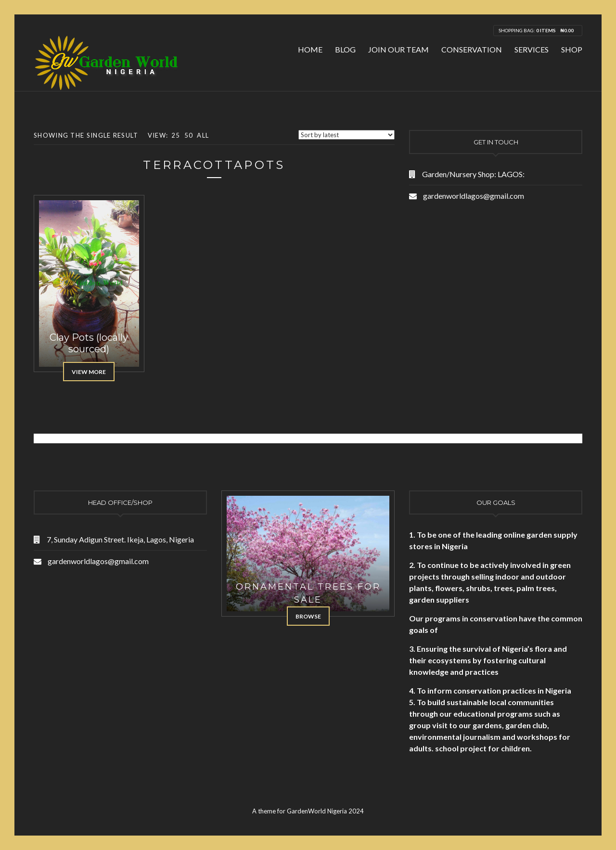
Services (532, 49)
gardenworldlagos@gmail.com (474, 196)
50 (189, 135)
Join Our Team (398, 49)
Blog (345, 49)
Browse (308, 616)
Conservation (472, 49)
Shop (572, 49)
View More (89, 372)
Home (310, 49)
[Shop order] (346, 135)
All (203, 135)
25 (176, 135)
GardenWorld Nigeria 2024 (325, 811)
